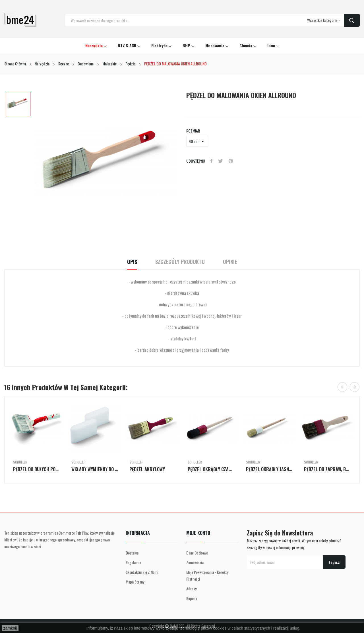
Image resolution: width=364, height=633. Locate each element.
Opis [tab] (132, 262)
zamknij (10, 628)
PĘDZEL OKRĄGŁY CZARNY (211, 469)
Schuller (20, 462)
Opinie (230, 262)
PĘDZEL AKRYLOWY (147, 469)
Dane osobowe (197, 553)
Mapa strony (135, 582)
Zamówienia (195, 562)
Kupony (192, 598)
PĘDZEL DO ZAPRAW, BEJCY (327, 469)
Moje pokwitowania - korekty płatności (207, 575)
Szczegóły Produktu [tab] (180, 262)
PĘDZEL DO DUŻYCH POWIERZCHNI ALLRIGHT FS (37, 469)
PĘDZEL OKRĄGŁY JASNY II (269, 469)
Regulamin (133, 562)
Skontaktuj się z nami (142, 572)
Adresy (191, 588)
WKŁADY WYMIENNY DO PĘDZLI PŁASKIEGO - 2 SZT (95, 469)
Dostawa (132, 553)
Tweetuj (221, 161)
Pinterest (231, 161)
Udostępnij (211, 161)
